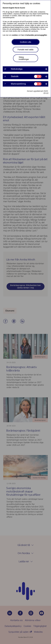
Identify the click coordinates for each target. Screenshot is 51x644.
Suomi (23, 8)
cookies (15, 35)
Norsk (17, 8)
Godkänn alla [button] (26, 42)
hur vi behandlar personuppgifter (34, 35)
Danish (5, 8)
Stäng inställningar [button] (24, 58)
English (11, 8)
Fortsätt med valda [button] (26, 50)
